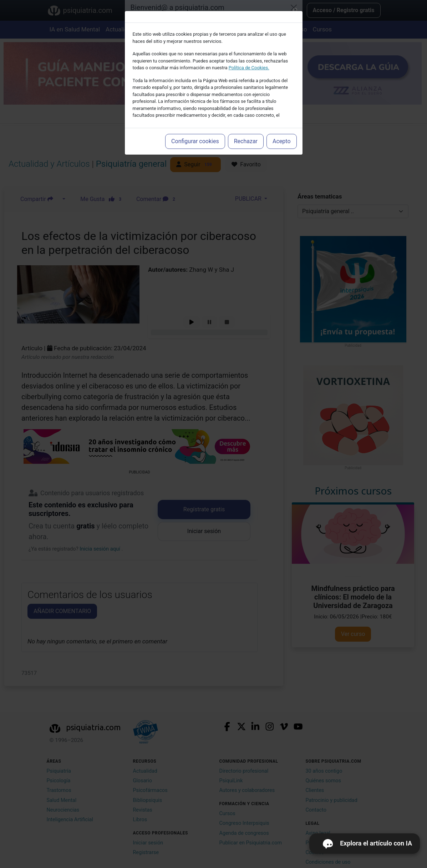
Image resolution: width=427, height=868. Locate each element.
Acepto (281, 141)
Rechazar (246, 141)
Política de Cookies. (249, 68)
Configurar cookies (195, 141)
